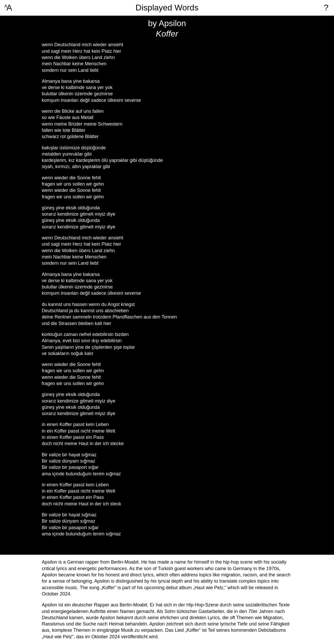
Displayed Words (167, 8)
